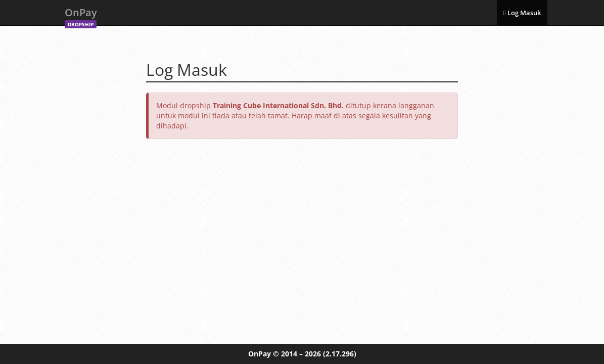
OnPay (81, 15)
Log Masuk (522, 13)
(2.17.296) (340, 354)
